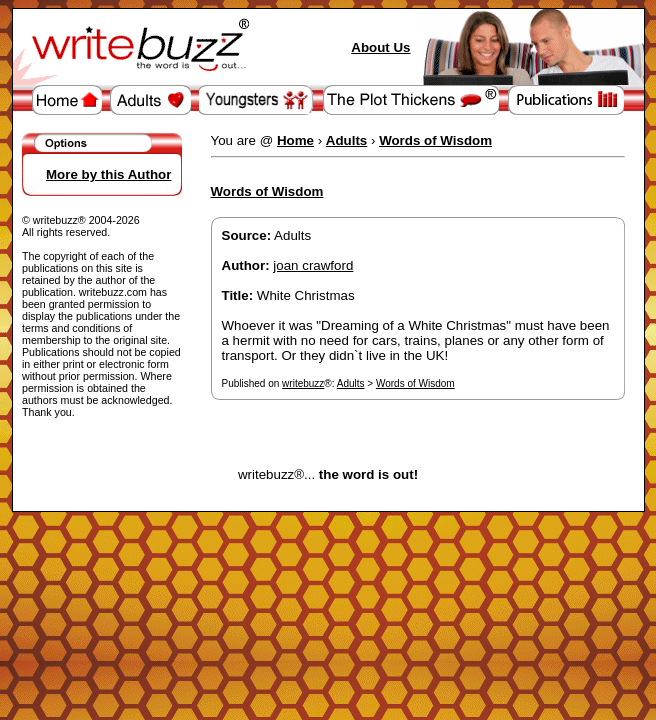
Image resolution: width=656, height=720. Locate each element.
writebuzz (303, 383)
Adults (351, 383)
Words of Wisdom (415, 383)
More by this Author (108, 174)
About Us (380, 47)
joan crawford (313, 265)
